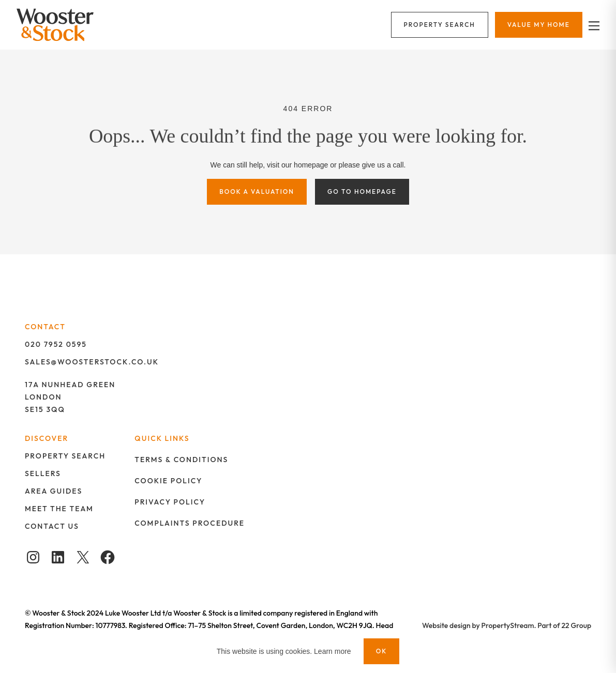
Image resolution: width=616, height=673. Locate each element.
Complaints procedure (190, 523)
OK (382, 651)
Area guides (54, 491)
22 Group (577, 625)
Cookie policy (168, 481)
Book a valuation (257, 192)
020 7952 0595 (56, 344)
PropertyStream (508, 625)
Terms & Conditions (181, 460)
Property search (65, 456)
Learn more (333, 651)
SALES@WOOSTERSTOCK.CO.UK (92, 362)
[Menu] (440, 25)
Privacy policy (170, 502)
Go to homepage (362, 192)
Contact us (52, 526)
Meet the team (59, 509)
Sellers (43, 473)
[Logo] (62, 25)
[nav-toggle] (592, 25)
